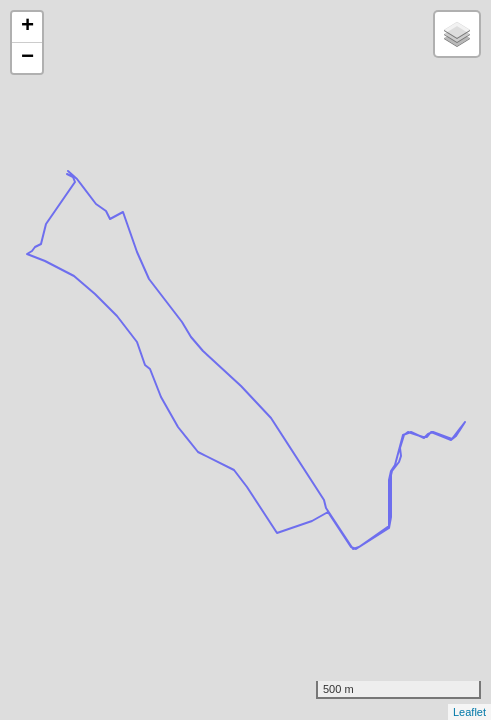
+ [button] (27, 27)
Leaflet (469, 712)
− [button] (27, 58)
